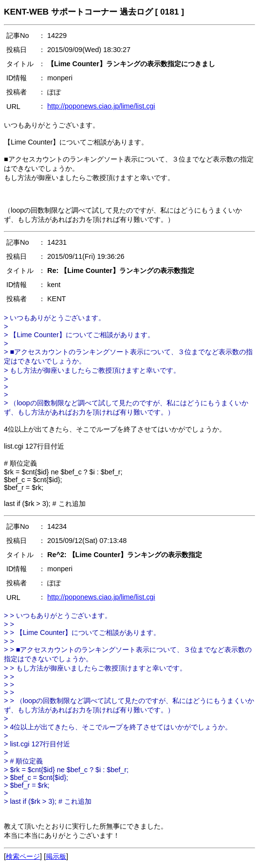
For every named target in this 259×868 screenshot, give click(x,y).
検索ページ (23, 856)
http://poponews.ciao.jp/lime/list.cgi (101, 106)
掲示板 (56, 856)
